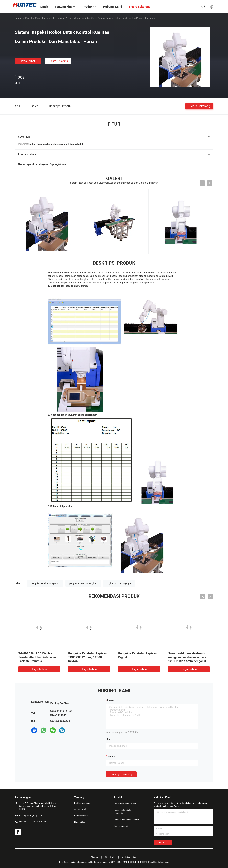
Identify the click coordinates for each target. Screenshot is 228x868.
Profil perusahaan (82, 803)
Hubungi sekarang (121, 774)
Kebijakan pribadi (129, 857)
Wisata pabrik (80, 809)
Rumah (18, 18)
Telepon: (112, 756)
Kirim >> (163, 842)
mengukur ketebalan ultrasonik (123, 812)
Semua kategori (121, 826)
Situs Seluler (110, 857)
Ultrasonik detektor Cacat (125, 804)
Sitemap (95, 857)
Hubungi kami (80, 822)
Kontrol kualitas (81, 816)
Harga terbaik (28, 61)
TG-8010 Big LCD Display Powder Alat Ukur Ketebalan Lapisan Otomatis (37, 657)
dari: (109, 739)
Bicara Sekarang (58, 61)
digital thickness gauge (119, 583)
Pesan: (111, 700)
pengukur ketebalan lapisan (45, 583)
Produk (29, 18)
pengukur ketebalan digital (83, 583)
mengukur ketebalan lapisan (50, 18)
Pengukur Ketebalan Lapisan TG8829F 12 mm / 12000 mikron (87, 657)
